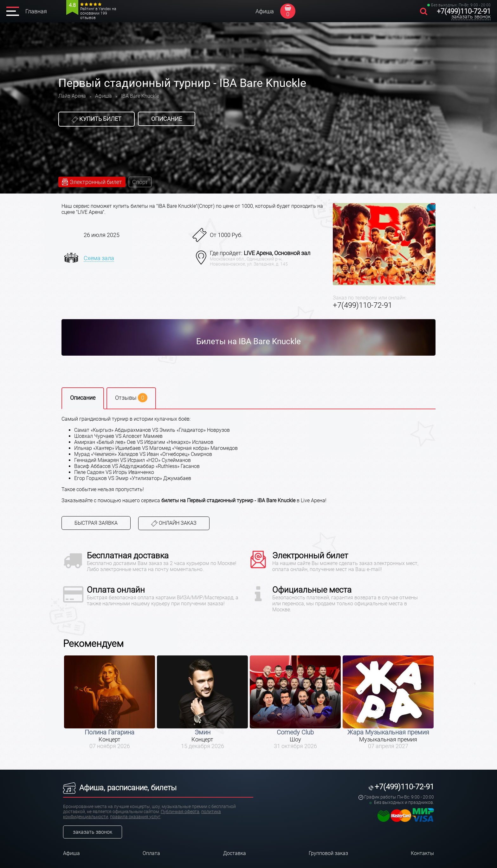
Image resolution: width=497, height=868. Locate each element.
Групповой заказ (328, 853)
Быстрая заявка (96, 523)
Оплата (151, 853)
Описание (167, 119)
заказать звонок (471, 17)
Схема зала (99, 258)
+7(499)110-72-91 (464, 11)
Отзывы (131, 398)
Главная (36, 11)
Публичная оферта (180, 812)
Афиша (265, 11)
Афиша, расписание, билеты (120, 788)
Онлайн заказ (174, 523)
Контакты (422, 853)
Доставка (235, 853)
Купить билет (97, 119)
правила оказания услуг (135, 817)
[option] (110, 702)
